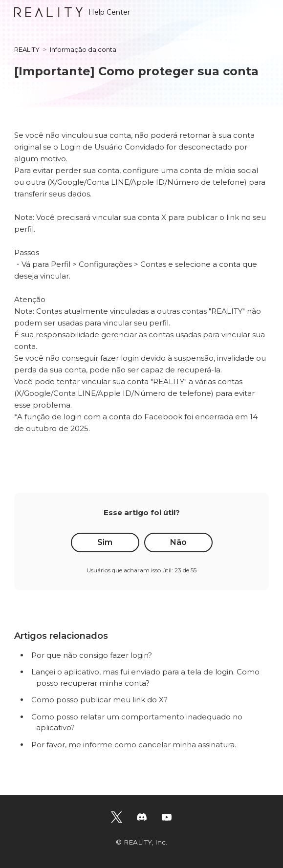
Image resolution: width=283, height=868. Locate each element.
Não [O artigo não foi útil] (178, 542)
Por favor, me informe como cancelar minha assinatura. (134, 745)
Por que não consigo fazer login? (92, 655)
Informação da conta (83, 49)
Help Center (72, 12)
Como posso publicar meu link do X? (99, 700)
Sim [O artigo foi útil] (105, 542)
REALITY (27, 49)
